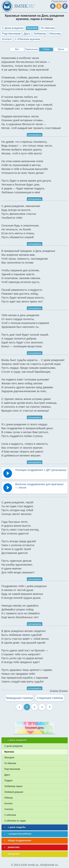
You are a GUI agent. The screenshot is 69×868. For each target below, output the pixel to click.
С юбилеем (10, 815)
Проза (61, 49)
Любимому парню (14, 786)
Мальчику (55, 34)
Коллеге (7, 39)
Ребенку (9, 798)
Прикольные (32, 49)
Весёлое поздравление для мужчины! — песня (39, 486)
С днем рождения (14, 746)
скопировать (35, 135)
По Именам (47, 28)
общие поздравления (20, 841)
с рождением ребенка (20, 834)
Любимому (40, 34)
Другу (27, 34)
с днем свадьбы (17, 827)
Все (17, 49)
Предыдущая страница (19, 698)
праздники (14, 854)
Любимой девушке (14, 792)
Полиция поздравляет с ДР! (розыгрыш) (41, 470)
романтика (14, 847)
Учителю (9, 809)
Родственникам (11, 34)
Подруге (9, 781)
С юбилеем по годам (15, 821)
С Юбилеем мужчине (28, 39)
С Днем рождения (13, 28)
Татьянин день (34, 728)
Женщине (9, 758)
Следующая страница (50, 698)
